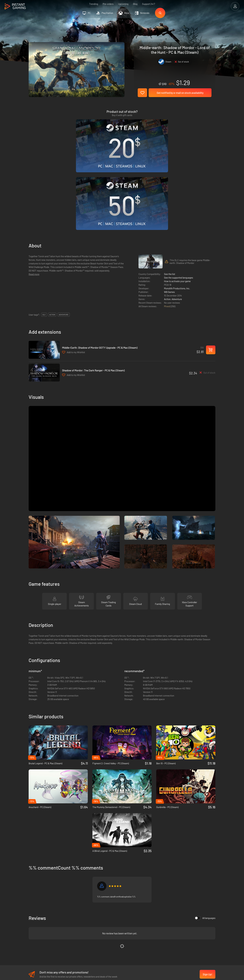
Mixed (167, 229)
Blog (135, 4)
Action (167, 222)
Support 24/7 (149, 4)
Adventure (177, 222)
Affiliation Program (82, 923)
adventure (64, 238)
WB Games (169, 215)
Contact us (78, 928)
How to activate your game (177, 204)
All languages (205, 841)
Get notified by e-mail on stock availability (180, 93)
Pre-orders (108, 4)
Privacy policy (80, 918)
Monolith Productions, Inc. (177, 212)
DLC (44, 238)
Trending (94, 4)
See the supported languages (178, 201)
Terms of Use (80, 913)
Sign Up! (208, 898)
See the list (170, 197)
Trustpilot (33, 913)
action (52, 238)
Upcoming (123, 4)
